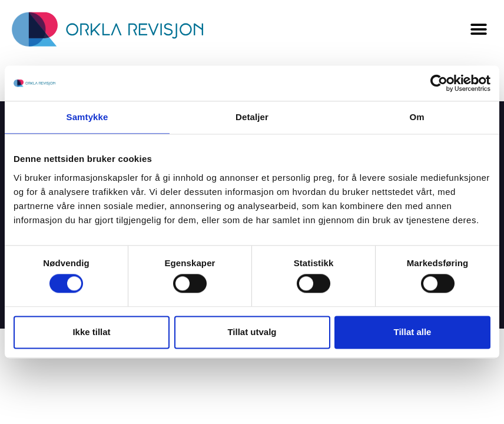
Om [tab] (417, 117)
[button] (479, 30)
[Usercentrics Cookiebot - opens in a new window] (439, 83)
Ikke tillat (91, 332)
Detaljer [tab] (252, 117)
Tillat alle (413, 332)
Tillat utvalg (252, 332)
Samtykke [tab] (87, 117)
